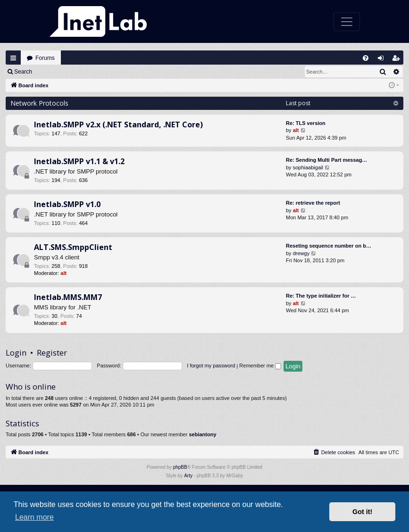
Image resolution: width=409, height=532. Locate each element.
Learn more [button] (34, 517)
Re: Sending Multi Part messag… (326, 160)
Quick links (13, 58)
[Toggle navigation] (347, 22)
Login (53, 72)
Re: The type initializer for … (321, 296)
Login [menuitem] (383, 60)
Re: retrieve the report (313, 203)
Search (23, 72)
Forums (45, 58)
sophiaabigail (308, 167)
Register (84, 72)
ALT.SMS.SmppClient (73, 247)
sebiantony (202, 434)
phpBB (180, 467)
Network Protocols (39, 103)
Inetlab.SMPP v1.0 (67, 204)
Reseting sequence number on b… (329, 246)
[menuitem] (366, 58)
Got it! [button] (362, 512)
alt (296, 130)
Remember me (260, 366)
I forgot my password (211, 366)
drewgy (301, 253)
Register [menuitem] (398, 60)
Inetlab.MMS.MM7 (68, 297)
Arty (188, 476)
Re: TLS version (306, 123)
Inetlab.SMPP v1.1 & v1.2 (79, 161)
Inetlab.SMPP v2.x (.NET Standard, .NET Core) (118, 125)
